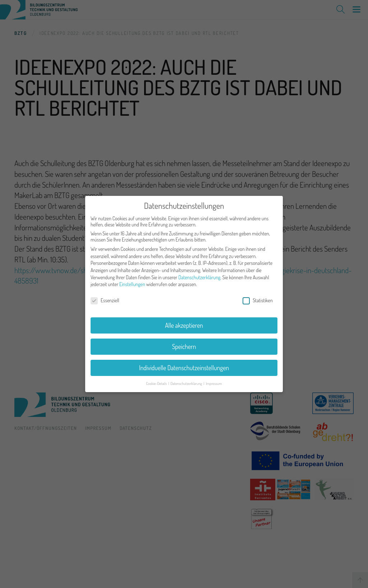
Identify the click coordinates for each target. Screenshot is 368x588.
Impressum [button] (214, 380)
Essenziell (105, 297)
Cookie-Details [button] (157, 380)
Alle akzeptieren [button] (184, 322)
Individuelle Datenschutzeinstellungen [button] (184, 364)
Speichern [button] (184, 343)
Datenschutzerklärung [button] (187, 380)
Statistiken (258, 297)
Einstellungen (132, 281)
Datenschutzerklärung (199, 274)
